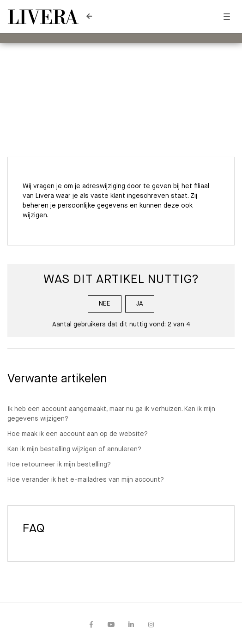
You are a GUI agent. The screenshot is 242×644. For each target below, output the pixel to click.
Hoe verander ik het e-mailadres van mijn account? (86, 480)
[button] (227, 17)
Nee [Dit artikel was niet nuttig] (105, 304)
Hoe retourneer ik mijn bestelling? (59, 465)
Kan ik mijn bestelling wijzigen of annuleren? (74, 449)
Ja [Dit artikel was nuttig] (140, 304)
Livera (92, 66)
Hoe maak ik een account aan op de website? (78, 434)
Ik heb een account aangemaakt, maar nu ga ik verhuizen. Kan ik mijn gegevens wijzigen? (111, 414)
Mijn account (134, 66)
